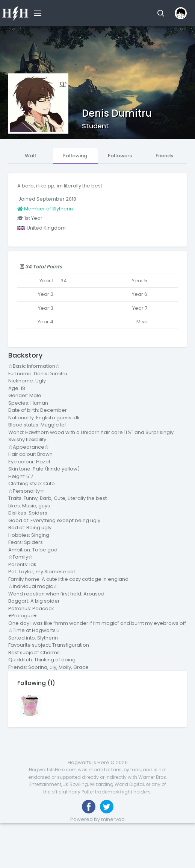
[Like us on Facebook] (89, 807)
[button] (161, 13)
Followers (120, 156)
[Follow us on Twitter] (107, 807)
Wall (30, 156)
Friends (164, 156)
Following (75, 156)
